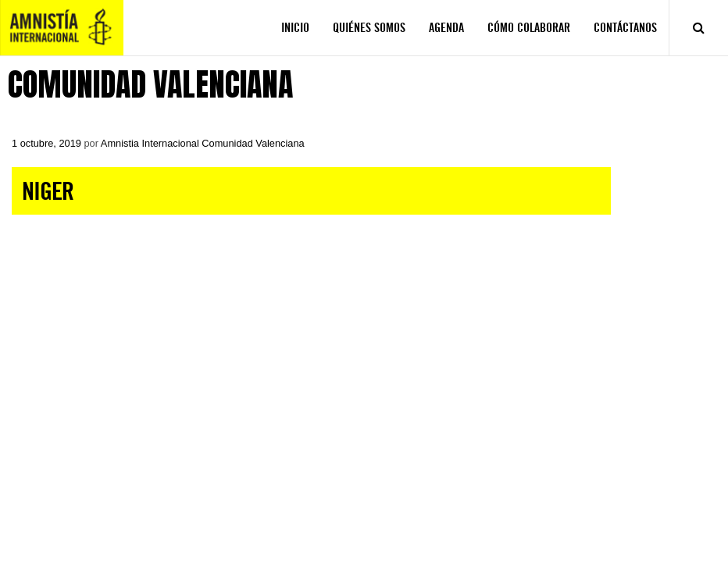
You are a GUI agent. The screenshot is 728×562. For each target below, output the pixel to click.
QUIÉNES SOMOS (369, 28)
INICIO (295, 28)
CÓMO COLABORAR (529, 28)
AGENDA (446, 28)
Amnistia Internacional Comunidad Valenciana (203, 143)
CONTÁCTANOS (625, 28)
